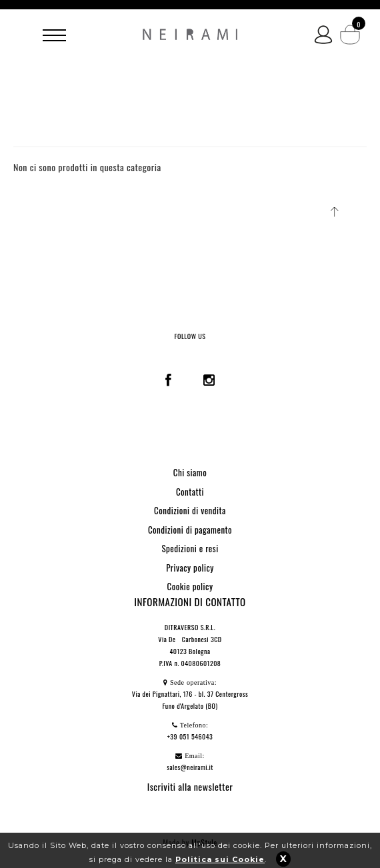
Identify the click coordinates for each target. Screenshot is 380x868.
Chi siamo (190, 472)
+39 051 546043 (190, 736)
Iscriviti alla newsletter (190, 786)
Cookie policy (190, 586)
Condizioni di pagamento (190, 530)
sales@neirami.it (190, 767)
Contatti (190, 492)
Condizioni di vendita (190, 510)
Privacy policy (190, 568)
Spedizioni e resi (190, 548)
